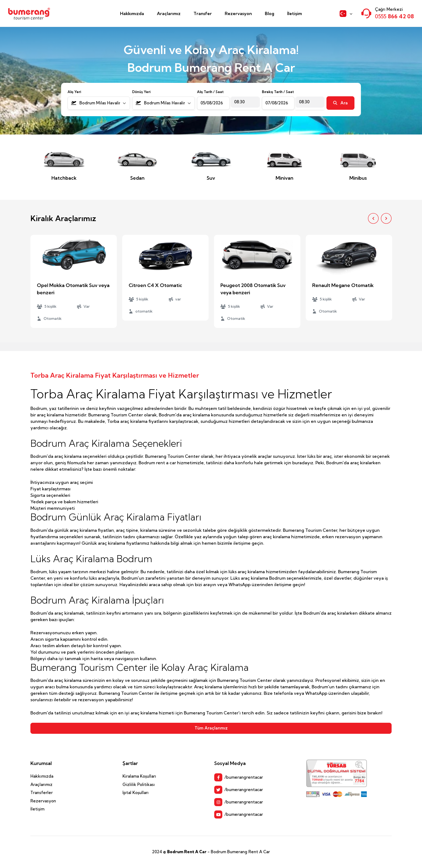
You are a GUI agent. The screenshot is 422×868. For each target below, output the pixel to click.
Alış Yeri (74, 92)
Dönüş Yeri (141, 92)
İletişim (295, 13)
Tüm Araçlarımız (211, 728)
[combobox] (99, 103)
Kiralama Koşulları (139, 776)
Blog (270, 13)
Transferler (42, 793)
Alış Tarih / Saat (210, 92)
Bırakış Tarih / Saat (278, 92)
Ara (340, 103)
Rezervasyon (238, 13)
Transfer (203, 13)
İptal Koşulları (136, 793)
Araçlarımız (169, 13)
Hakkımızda (132, 13)
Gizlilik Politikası (139, 784)
